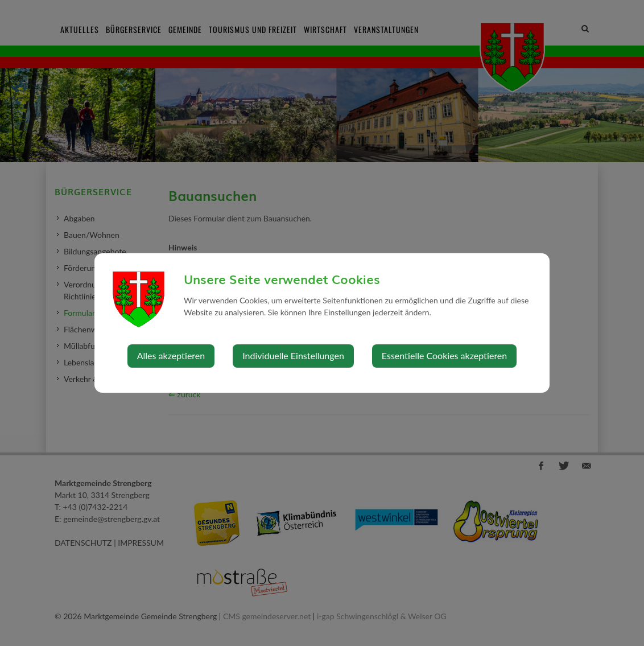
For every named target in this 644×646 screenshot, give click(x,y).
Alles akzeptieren (171, 355)
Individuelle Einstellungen (293, 355)
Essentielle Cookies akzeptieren (444, 355)
